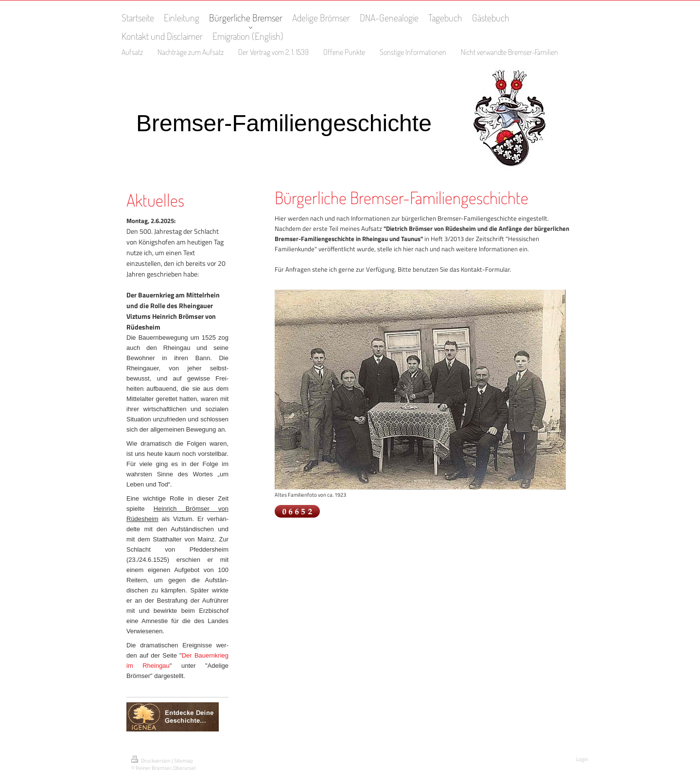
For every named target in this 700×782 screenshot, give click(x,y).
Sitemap (184, 761)
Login (582, 759)
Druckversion (151, 761)
